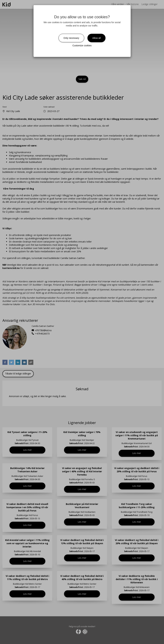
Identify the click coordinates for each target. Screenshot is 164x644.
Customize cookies (82, 45)
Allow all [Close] (96, 38)
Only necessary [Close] (71, 38)
